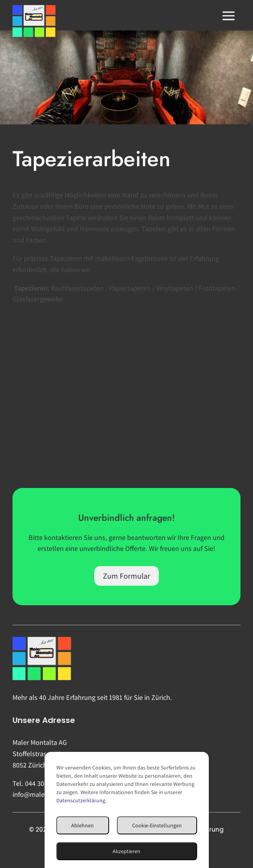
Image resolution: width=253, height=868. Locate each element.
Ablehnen (83, 825)
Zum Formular (126, 576)
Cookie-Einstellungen (157, 825)
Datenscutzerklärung (81, 800)
